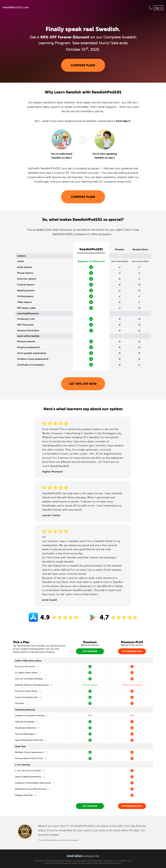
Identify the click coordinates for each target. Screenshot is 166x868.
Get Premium (90, 651)
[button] (151, 8)
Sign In (158, 8)
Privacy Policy (113, 861)
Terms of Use (126, 861)
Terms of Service (110, 863)
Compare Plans (83, 65)
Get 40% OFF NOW (83, 384)
